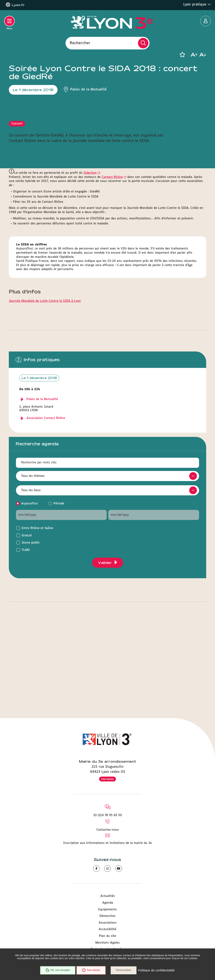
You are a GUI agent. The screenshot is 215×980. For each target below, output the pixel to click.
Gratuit (27, 618)
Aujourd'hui (29, 586)
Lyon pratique (197, 4)
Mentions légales (107, 943)
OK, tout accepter (58, 970)
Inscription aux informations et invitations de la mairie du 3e (107, 843)
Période (59, 586)
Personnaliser (124, 970)
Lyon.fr (18, 5)
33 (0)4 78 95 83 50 (108, 816)
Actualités (108, 896)
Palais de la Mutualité (42, 482)
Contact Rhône (112, 260)
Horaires (107, 779)
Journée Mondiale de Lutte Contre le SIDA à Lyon (45, 384)
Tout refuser (91, 970)
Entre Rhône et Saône (37, 611)
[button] (182, 55)
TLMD (26, 633)
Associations (108, 923)
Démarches (107, 916)
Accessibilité (107, 930)
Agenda (108, 903)
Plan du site (107, 936)
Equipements (107, 910)
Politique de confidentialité (156, 970)
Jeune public (31, 626)
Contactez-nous (108, 830)
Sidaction (90, 256)
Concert (17, 207)
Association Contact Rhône (46, 501)
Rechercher (80, 43)
